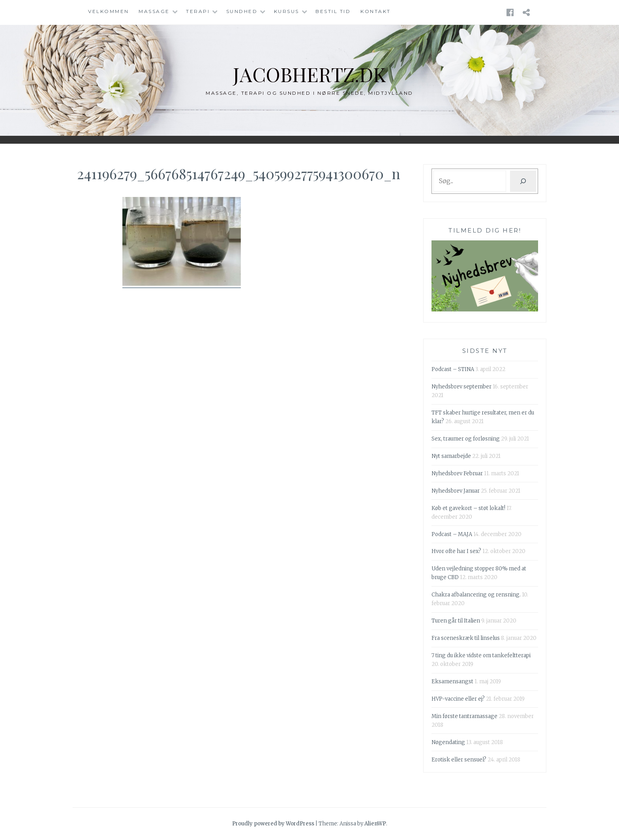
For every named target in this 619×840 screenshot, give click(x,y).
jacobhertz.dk (310, 74)
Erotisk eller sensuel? (459, 760)
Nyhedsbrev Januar (456, 491)
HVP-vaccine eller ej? (458, 699)
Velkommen (109, 11)
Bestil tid (333, 11)
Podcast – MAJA (452, 534)
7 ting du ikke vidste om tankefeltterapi (481, 655)
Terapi (198, 11)
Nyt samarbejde (451, 456)
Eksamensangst (452, 682)
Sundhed (242, 11)
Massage (154, 11)
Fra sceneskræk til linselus (466, 638)
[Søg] (523, 181)
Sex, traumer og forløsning (466, 439)
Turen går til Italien (456, 621)
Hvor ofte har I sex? (456, 551)
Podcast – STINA (453, 369)
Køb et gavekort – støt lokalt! (468, 508)
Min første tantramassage (464, 716)
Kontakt (376, 11)
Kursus (287, 11)
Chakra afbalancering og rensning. (476, 595)
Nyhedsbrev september (461, 387)
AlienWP (375, 824)
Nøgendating (448, 742)
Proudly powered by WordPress (273, 824)
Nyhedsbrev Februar (457, 473)
